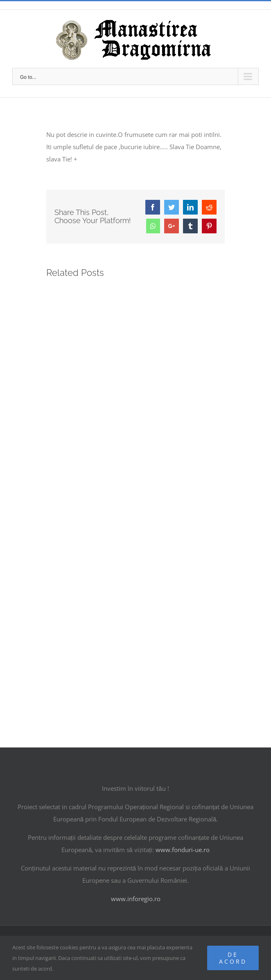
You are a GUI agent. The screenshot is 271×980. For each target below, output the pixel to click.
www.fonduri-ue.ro (183, 850)
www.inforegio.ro (136, 899)
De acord (233, 958)
